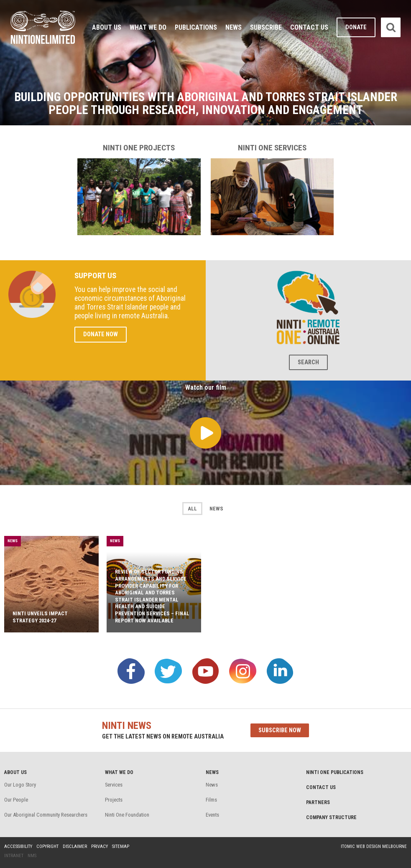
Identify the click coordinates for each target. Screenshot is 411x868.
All (192, 509)
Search (308, 362)
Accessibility (18, 846)
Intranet (14, 856)
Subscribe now (280, 730)
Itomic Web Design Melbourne (374, 846)
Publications (196, 27)
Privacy (100, 846)
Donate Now (101, 334)
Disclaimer (75, 846)
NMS (32, 856)
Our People (16, 800)
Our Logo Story (20, 785)
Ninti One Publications (335, 772)
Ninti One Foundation (127, 815)
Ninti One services (272, 189)
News (234, 27)
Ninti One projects (139, 189)
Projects (114, 800)
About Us (107, 27)
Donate (356, 27)
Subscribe (266, 27)
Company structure (331, 817)
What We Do (148, 27)
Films (211, 800)
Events (212, 815)
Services (114, 785)
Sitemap (121, 846)
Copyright (47, 846)
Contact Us (309, 27)
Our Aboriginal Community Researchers (46, 815)
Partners (318, 802)
